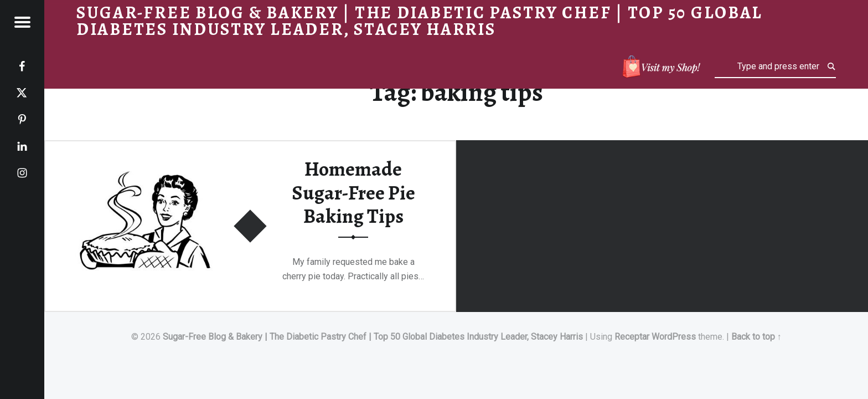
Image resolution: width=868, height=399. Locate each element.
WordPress (674, 337)
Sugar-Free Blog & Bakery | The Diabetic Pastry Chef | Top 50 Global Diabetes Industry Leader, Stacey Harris (373, 337)
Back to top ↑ (756, 337)
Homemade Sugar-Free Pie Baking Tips (353, 193)
